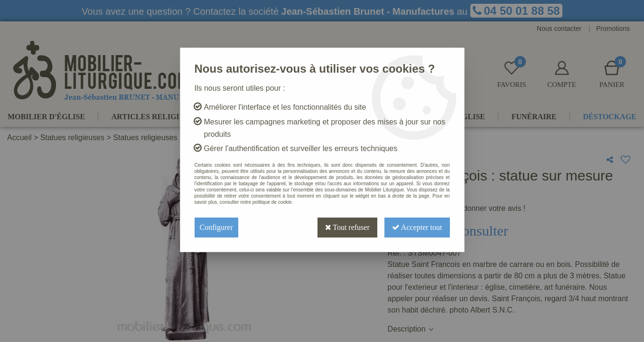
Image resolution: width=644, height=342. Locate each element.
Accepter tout (417, 227)
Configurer (216, 227)
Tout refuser (347, 227)
